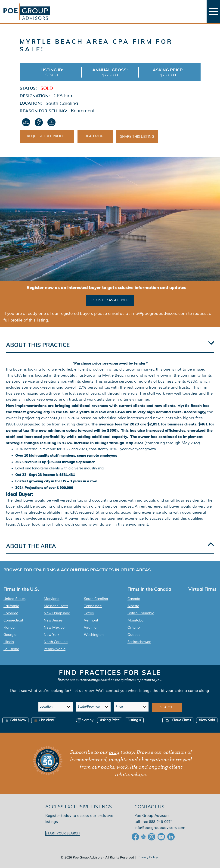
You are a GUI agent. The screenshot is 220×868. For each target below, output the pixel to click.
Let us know (83, 691)
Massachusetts (56, 606)
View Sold (207, 720)
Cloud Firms (178, 720)
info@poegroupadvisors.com (160, 828)
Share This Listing (137, 137)
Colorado (11, 613)
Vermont (91, 620)
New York (52, 635)
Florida (9, 628)
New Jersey (53, 620)
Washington (94, 635)
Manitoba (135, 620)
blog (114, 752)
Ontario (134, 628)
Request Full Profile (47, 136)
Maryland (52, 599)
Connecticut (13, 620)
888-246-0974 (161, 822)
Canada (134, 599)
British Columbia (141, 613)
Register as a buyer (110, 300)
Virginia (90, 628)
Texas (89, 613)
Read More (95, 136)
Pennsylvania (55, 649)
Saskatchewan (139, 642)
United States (14, 599)
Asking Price (110, 720)
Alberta (133, 606)
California (11, 606)
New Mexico (54, 628)
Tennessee (93, 606)
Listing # (134, 720)
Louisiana (11, 649)
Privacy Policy (148, 857)
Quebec (134, 635)
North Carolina (56, 642)
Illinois (9, 642)
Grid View (15, 720)
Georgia (10, 635)
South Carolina (96, 599)
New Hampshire (57, 613)
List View (44, 720)
